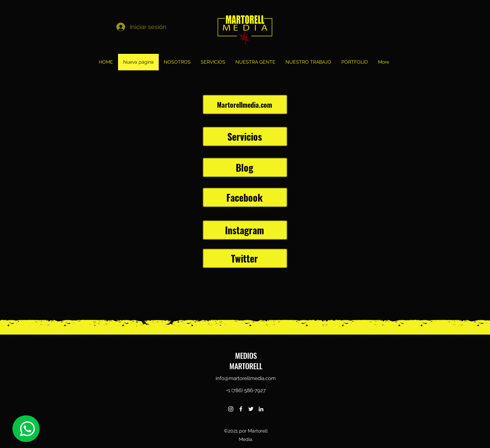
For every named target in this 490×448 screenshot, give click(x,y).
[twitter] (251, 409)
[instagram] (231, 409)
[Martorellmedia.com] (245, 105)
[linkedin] (261, 409)
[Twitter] (245, 258)
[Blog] (245, 167)
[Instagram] (245, 230)
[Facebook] (245, 197)
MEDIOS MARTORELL (246, 361)
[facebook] (241, 409)
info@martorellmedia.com (246, 378)
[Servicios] (245, 136)
